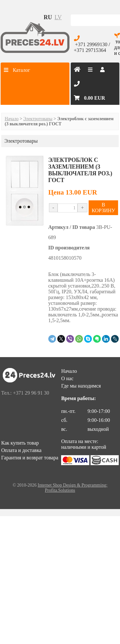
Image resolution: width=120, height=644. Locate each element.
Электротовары (38, 119)
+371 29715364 (90, 50)
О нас (67, 378)
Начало (12, 119)
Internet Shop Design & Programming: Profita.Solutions (73, 488)
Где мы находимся (81, 386)
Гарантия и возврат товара (30, 458)
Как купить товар (20, 443)
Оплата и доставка (21, 450)
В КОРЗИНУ (103, 208)
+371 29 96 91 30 (31, 393)
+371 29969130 (91, 44)
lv (58, 17)
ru (48, 17)
